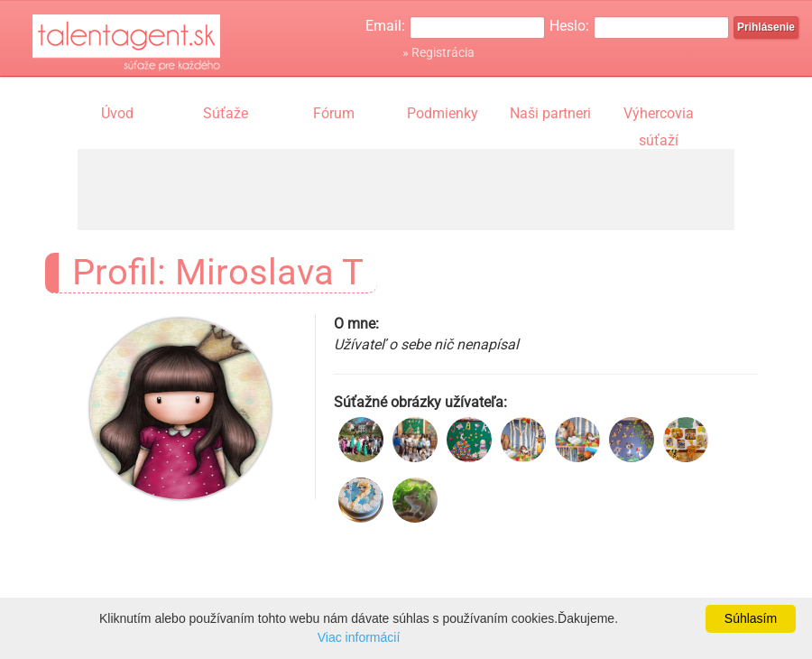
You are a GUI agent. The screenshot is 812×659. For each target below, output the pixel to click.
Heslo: (569, 26)
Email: (385, 26)
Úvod (117, 113)
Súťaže (226, 113)
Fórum (334, 113)
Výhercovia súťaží (659, 116)
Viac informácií (359, 637)
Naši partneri (550, 113)
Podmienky (443, 113)
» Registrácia (438, 52)
